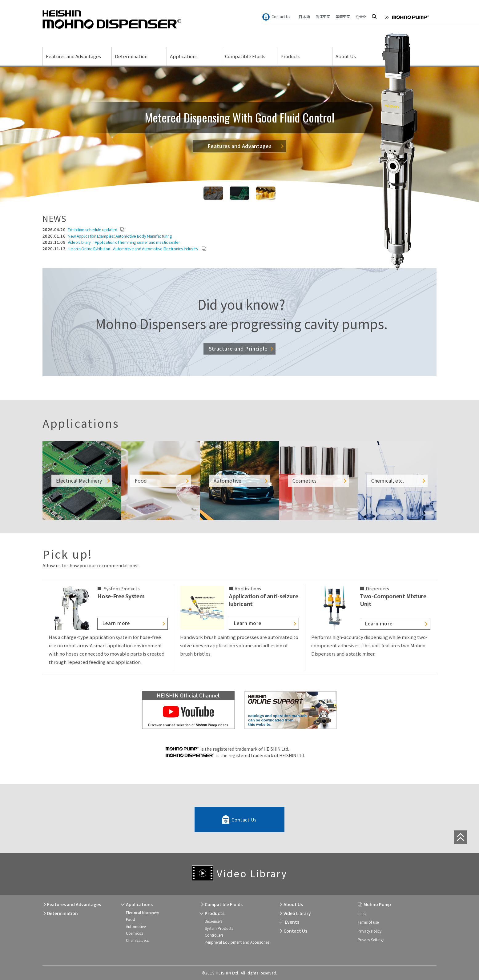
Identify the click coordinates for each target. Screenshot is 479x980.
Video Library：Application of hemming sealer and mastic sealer (124, 242)
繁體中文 (343, 16)
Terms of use (368, 922)
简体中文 (323, 16)
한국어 (361, 16)
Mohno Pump (377, 904)
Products (290, 56)
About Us (346, 56)
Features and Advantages (73, 56)
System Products (219, 928)
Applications (184, 56)
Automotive (136, 926)
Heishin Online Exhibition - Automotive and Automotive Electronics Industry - (134, 249)
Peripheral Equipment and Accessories (237, 942)
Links (362, 913)
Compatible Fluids (245, 56)
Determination (131, 56)
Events (292, 922)
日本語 (304, 16)
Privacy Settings (371, 940)
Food (131, 919)
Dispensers (213, 921)
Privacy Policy (370, 931)
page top (461, 837)
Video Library (252, 873)
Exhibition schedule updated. (93, 229)
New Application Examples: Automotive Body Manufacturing (120, 236)
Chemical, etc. (138, 940)
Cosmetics (135, 933)
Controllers (214, 935)
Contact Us (281, 16)
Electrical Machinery (142, 912)
